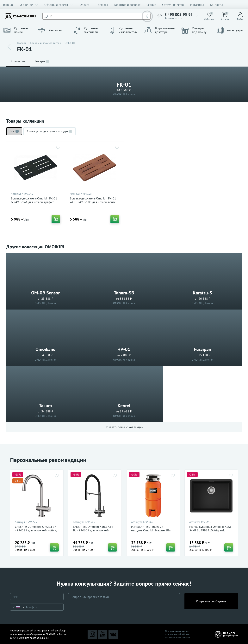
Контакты (216, 5)
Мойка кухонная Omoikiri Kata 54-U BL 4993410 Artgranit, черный (210, 530)
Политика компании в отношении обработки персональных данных (178, 634)
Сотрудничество (173, 5)
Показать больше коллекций (124, 427)
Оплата (84, 5)
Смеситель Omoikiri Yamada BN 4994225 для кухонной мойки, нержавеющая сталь (36, 530)
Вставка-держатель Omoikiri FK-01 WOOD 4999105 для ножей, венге (93, 200)
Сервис (151, 5)
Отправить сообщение (211, 601)
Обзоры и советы (59, 5)
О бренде (29, 5)
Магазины (197, 5)
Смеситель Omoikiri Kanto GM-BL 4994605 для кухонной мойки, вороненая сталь (93, 530)
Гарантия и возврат (127, 5)
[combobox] (17, 607)
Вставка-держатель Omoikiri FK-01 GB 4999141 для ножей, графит (34, 200)
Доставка (102, 5)
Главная (8, 5)
